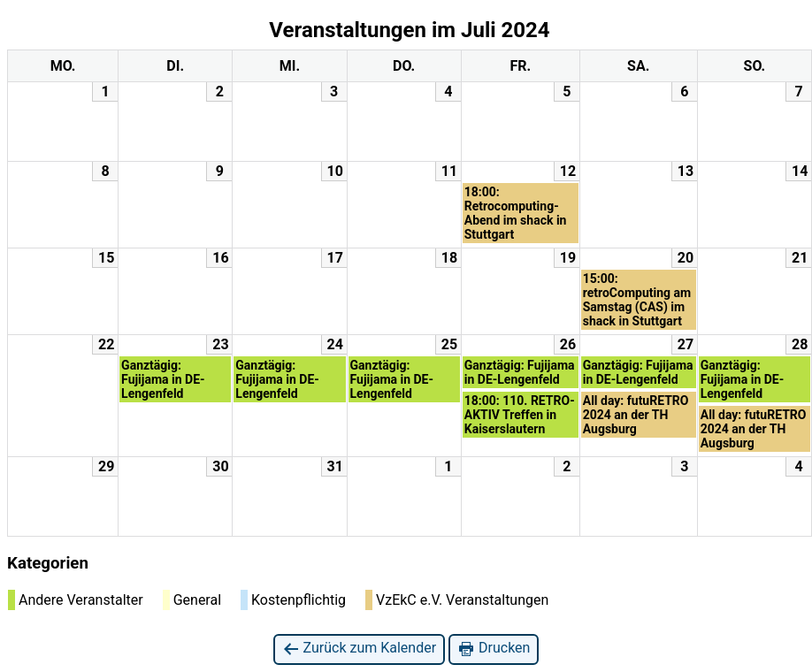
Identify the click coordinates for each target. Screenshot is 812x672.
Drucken (494, 649)
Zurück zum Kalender (360, 649)
